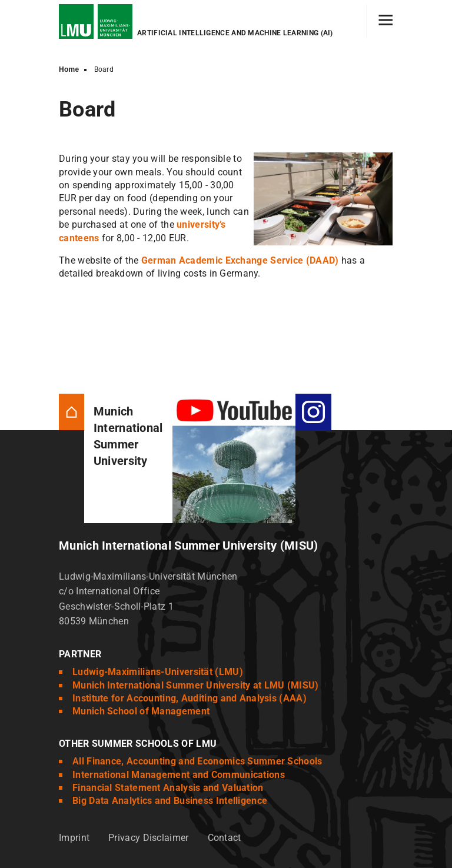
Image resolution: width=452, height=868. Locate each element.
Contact (225, 838)
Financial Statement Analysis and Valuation (168, 788)
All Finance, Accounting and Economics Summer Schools (197, 761)
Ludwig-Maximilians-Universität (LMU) (158, 672)
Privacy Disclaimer (148, 838)
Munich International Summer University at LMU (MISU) (196, 685)
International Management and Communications (179, 775)
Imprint (74, 838)
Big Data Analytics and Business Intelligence (170, 801)
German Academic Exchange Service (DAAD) (240, 260)
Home (69, 69)
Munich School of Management (141, 711)
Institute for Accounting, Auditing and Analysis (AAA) (190, 698)
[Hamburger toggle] (386, 21)
